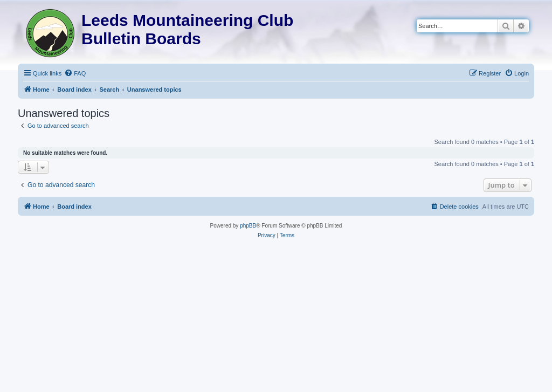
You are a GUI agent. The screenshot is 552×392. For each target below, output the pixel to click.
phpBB (248, 226)
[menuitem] (75, 73)
